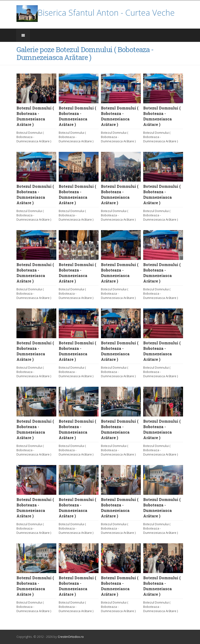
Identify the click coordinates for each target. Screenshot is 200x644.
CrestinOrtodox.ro (71, 637)
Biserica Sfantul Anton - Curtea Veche (96, 13)
